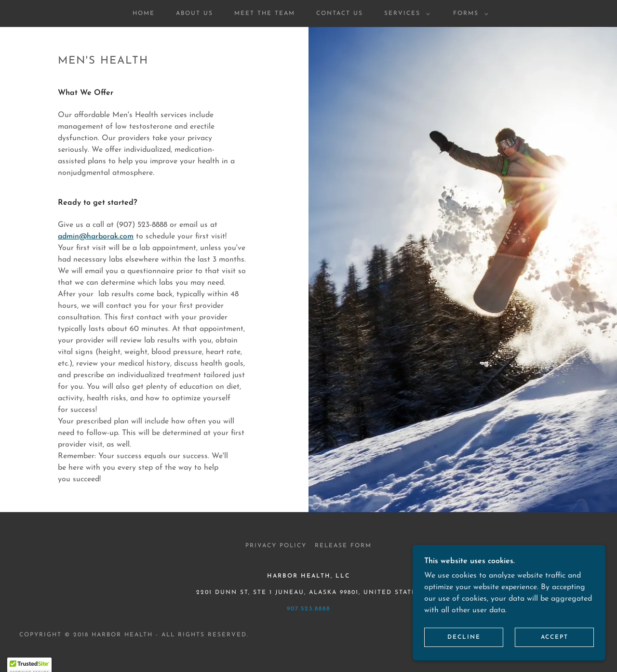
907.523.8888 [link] (308, 609)
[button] (405, 13)
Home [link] (144, 13)
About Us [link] (194, 13)
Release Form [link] (343, 546)
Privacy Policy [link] (276, 546)
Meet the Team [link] (265, 13)
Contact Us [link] (340, 13)
